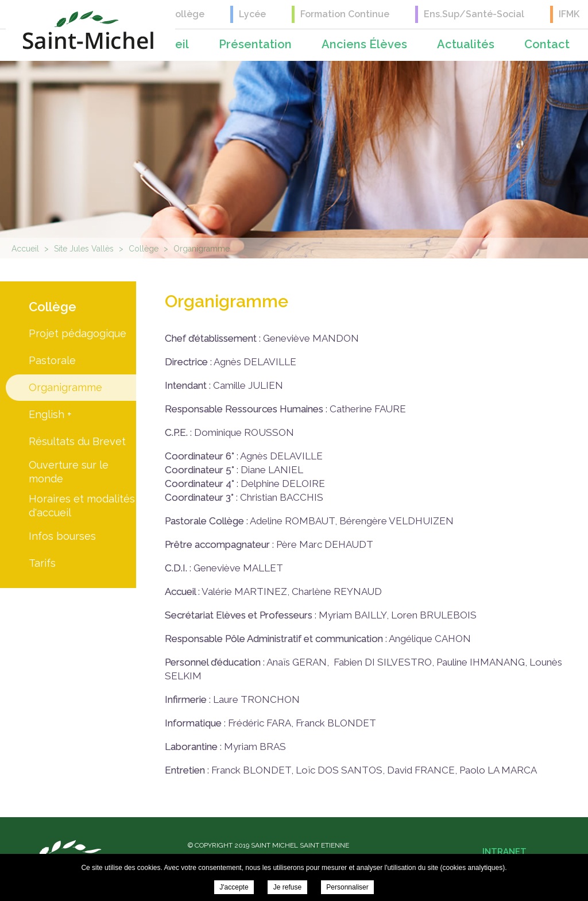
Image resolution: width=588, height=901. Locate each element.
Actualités (466, 44)
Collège (187, 14)
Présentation (255, 44)
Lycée (252, 14)
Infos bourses (62, 536)
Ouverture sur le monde (69, 472)
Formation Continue (345, 14)
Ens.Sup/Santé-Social (474, 14)
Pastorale (52, 360)
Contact (547, 44)
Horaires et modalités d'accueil (82, 506)
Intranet (504, 852)
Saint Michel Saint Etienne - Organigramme (88, 30)
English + (50, 414)
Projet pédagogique (78, 333)
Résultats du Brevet (77, 441)
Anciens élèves (364, 44)
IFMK (569, 14)
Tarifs (42, 563)
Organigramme (65, 387)
